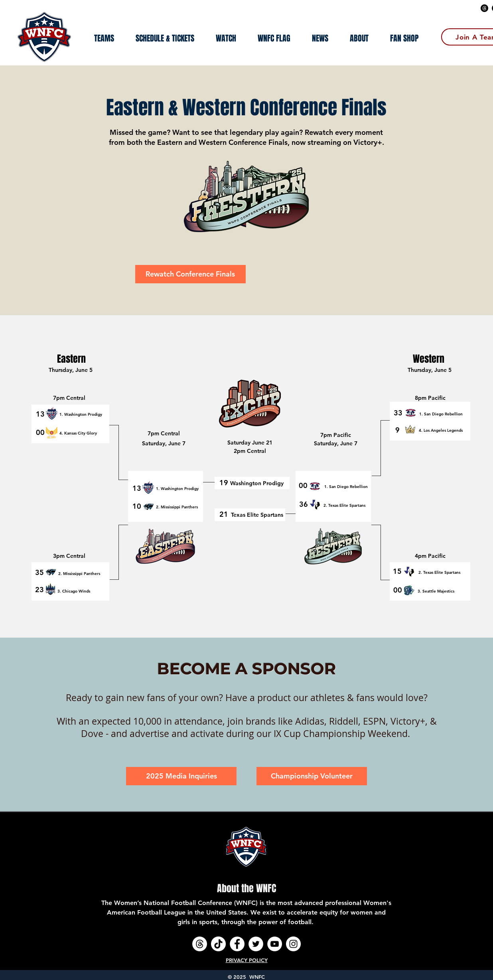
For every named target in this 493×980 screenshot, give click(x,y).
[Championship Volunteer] (312, 776)
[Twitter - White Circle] (256, 944)
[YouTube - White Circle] (275, 944)
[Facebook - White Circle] (237, 944)
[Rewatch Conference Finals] (190, 274)
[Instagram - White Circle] (293, 944)
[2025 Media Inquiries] (181, 776)
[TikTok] (218, 944)
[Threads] (484, 8)
